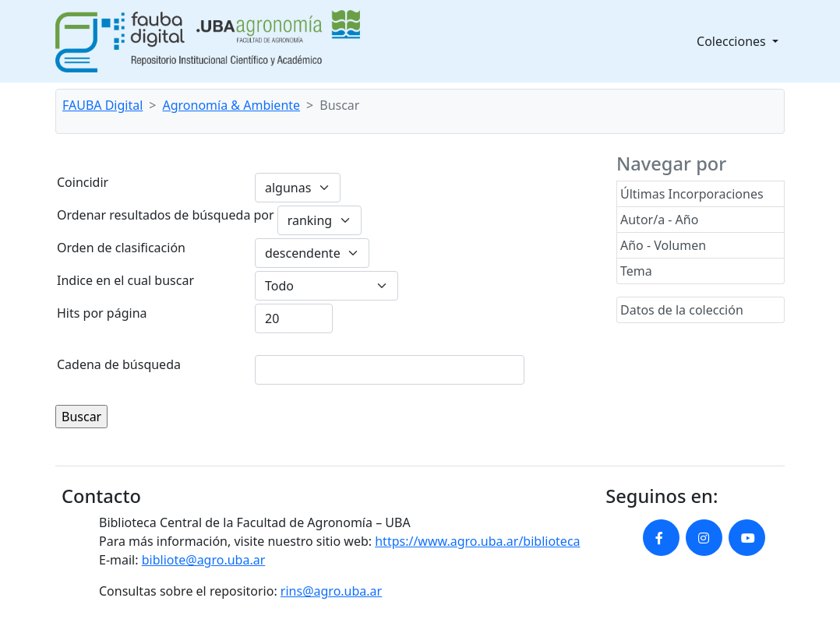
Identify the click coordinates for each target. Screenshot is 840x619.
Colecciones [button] (733, 41)
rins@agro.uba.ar (331, 591)
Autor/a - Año (659, 220)
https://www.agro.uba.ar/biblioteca (477, 541)
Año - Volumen (663, 245)
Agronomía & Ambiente (232, 105)
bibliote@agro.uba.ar (204, 560)
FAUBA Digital (102, 105)
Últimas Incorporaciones (692, 194)
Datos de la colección (682, 310)
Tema (636, 271)
